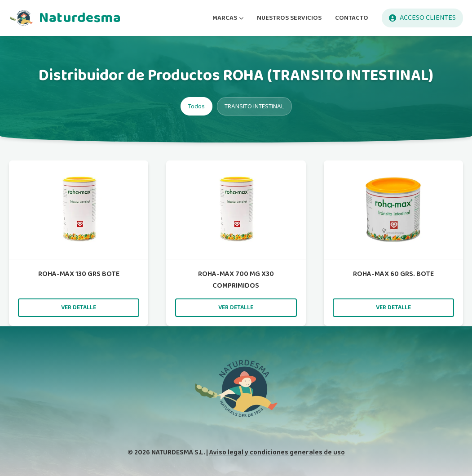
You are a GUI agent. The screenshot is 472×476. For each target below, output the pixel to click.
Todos (196, 106)
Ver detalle (79, 307)
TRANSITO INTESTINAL (254, 106)
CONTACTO (352, 18)
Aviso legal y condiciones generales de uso (277, 452)
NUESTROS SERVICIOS (289, 18)
